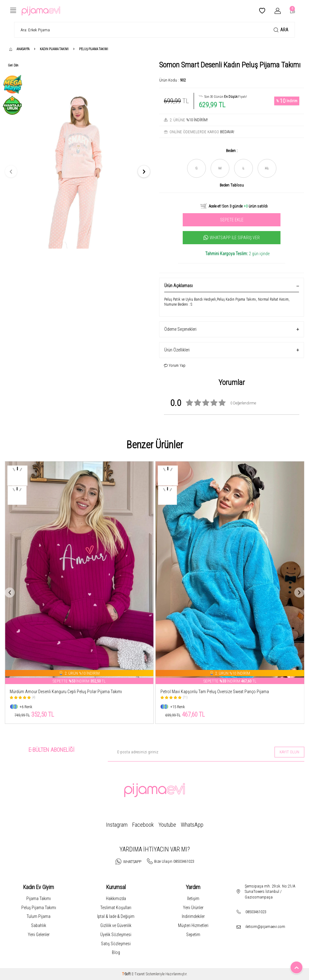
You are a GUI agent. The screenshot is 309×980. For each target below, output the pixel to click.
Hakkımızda (116, 898)
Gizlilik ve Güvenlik (116, 925)
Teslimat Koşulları (116, 908)
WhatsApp (192, 825)
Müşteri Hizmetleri (193, 925)
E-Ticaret (138, 974)
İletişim (193, 898)
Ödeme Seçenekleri (232, 329)
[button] (11, 171)
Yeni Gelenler (39, 935)
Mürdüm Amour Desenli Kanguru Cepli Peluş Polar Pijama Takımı (66, 692)
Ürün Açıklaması (232, 286)
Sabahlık (39, 925)
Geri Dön (13, 65)
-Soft (127, 974)
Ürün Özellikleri (232, 350)
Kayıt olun (289, 752)
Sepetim (193, 935)
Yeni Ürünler (193, 908)
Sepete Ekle (232, 220)
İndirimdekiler (193, 916)
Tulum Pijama (39, 916)
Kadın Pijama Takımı (54, 49)
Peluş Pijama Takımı (94, 49)
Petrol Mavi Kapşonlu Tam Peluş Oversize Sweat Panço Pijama (215, 692)
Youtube (167, 825)
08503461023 (256, 912)
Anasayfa (19, 49)
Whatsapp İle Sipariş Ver (232, 238)
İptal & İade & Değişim (116, 916)
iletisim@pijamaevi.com (265, 927)
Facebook (143, 825)
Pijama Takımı (39, 898)
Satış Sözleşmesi (116, 944)
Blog (116, 952)
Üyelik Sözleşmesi (116, 935)
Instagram (117, 825)
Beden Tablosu (232, 185)
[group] (77, 171)
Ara (281, 30)
